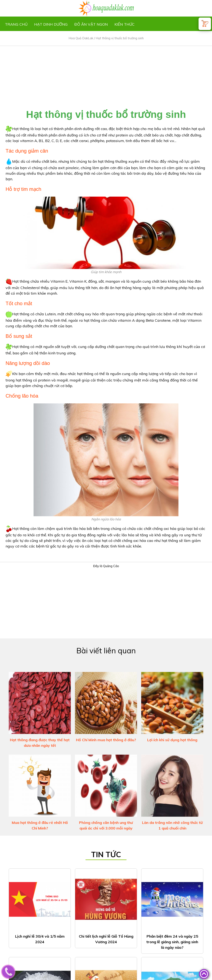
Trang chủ (16, 24)
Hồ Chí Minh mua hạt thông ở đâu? (106, 740)
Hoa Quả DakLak (81, 38)
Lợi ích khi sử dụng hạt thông (172, 740)
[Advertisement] (106, 75)
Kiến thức (125, 24)
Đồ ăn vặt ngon (91, 24)
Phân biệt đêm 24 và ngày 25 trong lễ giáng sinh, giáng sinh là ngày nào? (172, 942)
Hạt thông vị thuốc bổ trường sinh (120, 38)
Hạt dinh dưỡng (51, 24)
